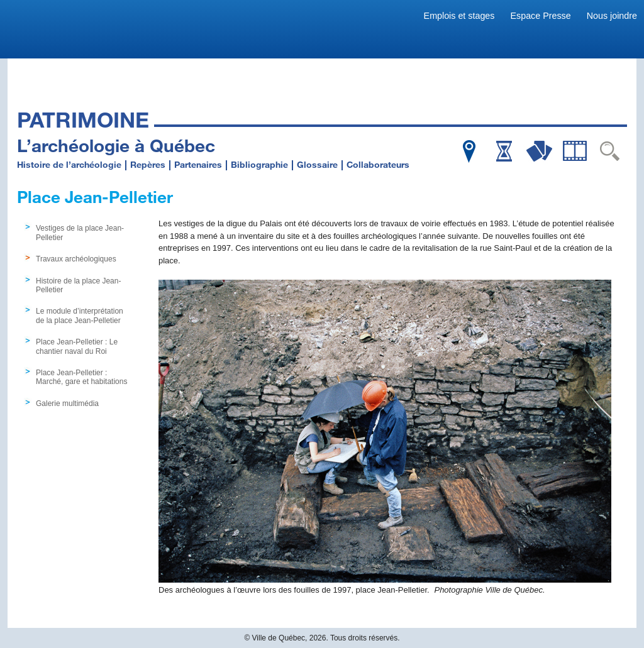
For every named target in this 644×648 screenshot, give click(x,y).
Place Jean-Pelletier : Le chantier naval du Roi (77, 346)
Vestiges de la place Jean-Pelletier (80, 233)
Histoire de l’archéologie (69, 164)
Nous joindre (612, 16)
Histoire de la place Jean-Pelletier (78, 285)
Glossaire (317, 164)
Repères (148, 164)
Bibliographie (259, 164)
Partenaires (198, 164)
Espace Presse (541, 16)
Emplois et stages (459, 16)
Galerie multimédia (67, 404)
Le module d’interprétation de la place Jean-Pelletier (80, 316)
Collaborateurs (378, 164)
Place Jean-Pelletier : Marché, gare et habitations (81, 377)
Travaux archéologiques (76, 259)
